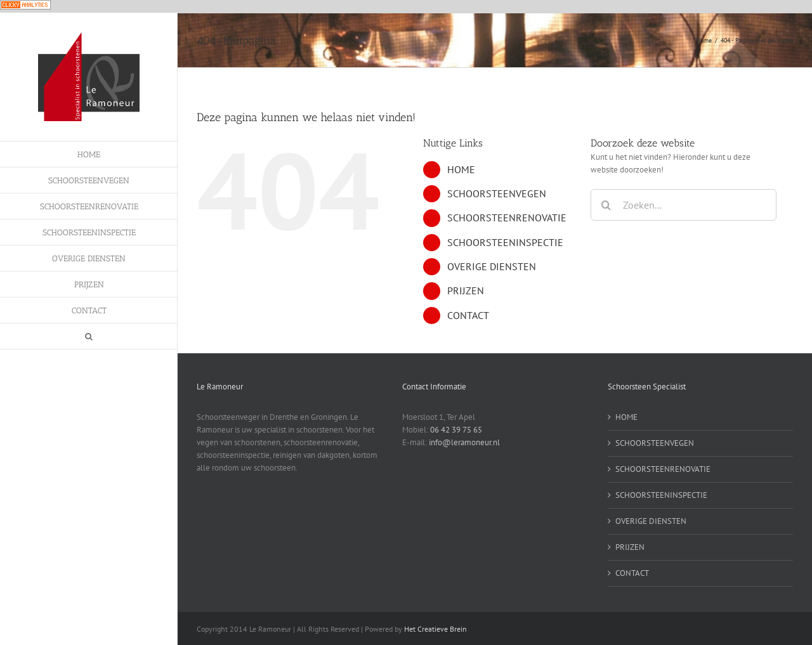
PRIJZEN (466, 290)
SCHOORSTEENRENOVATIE (507, 218)
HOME (461, 169)
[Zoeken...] (684, 205)
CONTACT (468, 315)
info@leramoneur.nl (464, 442)
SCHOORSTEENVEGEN (497, 193)
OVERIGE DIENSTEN (492, 266)
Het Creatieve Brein (435, 629)
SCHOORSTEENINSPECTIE (505, 242)
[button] (89, 336)
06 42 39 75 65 (456, 430)
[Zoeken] (606, 205)
